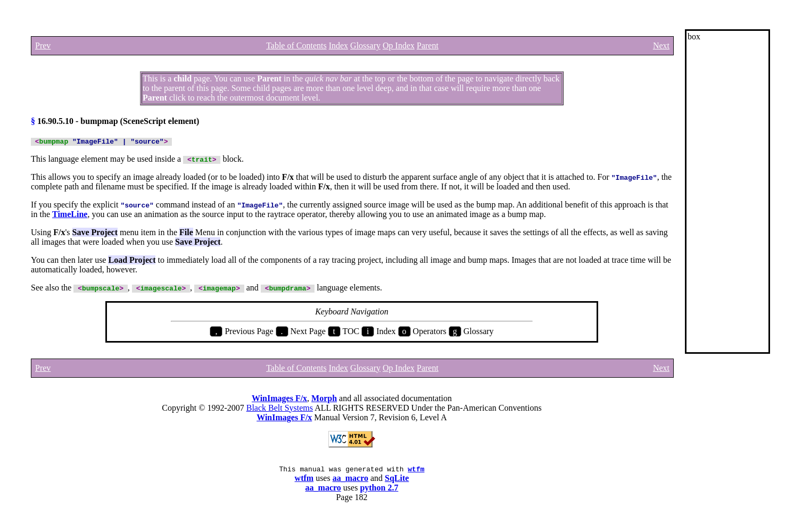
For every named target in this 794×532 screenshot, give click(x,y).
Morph (324, 400)
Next (661, 45)
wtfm (416, 472)
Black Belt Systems (280, 409)
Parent (428, 45)
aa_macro (350, 481)
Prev (43, 45)
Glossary (365, 45)
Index (338, 45)
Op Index (399, 45)
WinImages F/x (279, 400)
